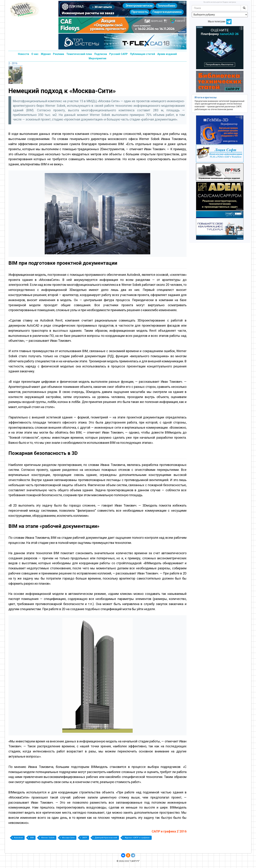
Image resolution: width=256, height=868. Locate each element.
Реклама (59, 54)
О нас (35, 54)
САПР (85, 838)
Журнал (46, 54)
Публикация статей (143, 54)
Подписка (101, 54)
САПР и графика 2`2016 (169, 831)
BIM (32, 838)
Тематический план (79, 54)
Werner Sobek (48, 838)
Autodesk (18, 838)
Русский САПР (118, 54)
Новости (23, 54)
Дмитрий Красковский (106, 838)
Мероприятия (97, 58)
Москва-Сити (68, 838)
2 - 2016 (13, 63)
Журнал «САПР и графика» (137, 838)
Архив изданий (167, 54)
